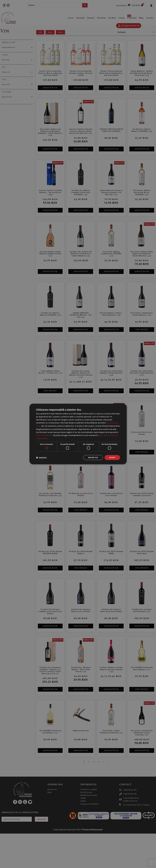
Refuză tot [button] (92, 458)
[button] (42, 458)
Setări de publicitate (44, 435)
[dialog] (78, 434)
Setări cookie (104, 435)
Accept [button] (112, 458)
